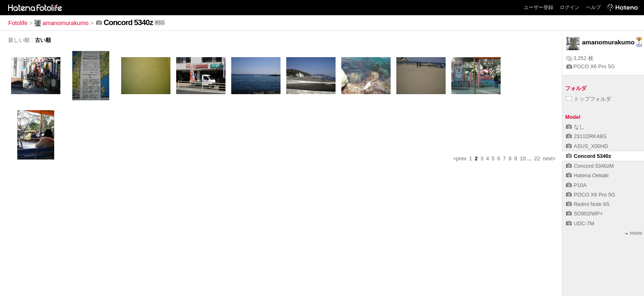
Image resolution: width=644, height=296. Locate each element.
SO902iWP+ (584, 214)
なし (575, 127)
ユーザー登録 (538, 7)
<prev (460, 158)
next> (549, 158)
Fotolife (18, 23)
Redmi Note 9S (588, 204)
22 (537, 158)
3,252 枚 (580, 58)
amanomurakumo (62, 23)
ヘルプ (593, 7)
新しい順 (19, 40)
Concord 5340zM (590, 166)
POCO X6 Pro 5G (591, 66)
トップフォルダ (589, 99)
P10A (576, 185)
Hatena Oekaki (587, 175)
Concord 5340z (589, 156)
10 (523, 158)
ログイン (570, 7)
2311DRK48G (586, 136)
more (634, 233)
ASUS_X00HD (587, 146)
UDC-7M (580, 223)
